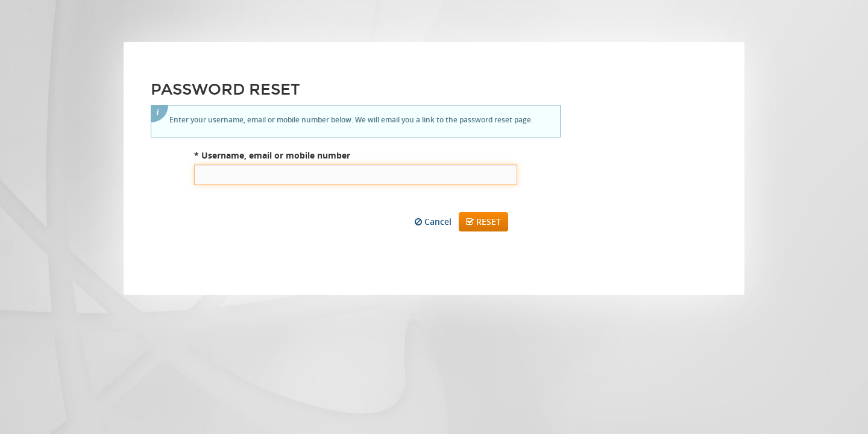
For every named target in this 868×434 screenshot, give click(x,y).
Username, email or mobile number (272, 155)
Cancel (433, 222)
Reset (483, 222)
